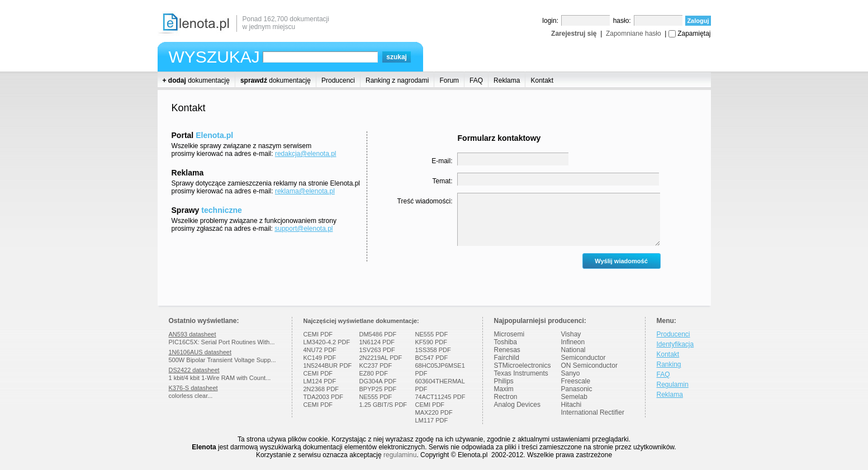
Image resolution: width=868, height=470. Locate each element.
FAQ (476, 80)
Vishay (571, 334)
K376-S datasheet (193, 388)
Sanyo (571, 373)
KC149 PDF (320, 358)
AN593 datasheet (193, 334)
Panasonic (577, 389)
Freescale (576, 381)
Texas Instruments (521, 373)
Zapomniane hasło (634, 34)
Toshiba (506, 342)
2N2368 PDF (321, 389)
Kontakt (542, 80)
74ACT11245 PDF (440, 397)
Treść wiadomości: (425, 201)
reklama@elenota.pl (305, 191)
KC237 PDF (376, 365)
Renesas (507, 350)
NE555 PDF (376, 397)
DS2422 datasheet (194, 370)
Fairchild (507, 358)
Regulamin (673, 384)
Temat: (442, 181)
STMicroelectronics (523, 365)
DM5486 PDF (378, 334)
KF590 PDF (431, 342)
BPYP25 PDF (378, 389)
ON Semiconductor (589, 365)
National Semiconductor (584, 354)
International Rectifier (593, 412)
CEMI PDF (318, 334)
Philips (504, 381)
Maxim (504, 389)
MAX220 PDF (434, 412)
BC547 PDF (432, 358)
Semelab (574, 397)
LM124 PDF (320, 381)
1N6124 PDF (377, 342)
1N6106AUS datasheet (200, 352)
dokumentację (196, 80)
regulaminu (400, 455)
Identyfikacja (675, 344)
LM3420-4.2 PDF (327, 342)
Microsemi (509, 334)
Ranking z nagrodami (397, 80)
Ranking (669, 364)
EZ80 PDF (374, 373)
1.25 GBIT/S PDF (383, 405)
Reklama (507, 80)
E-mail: (442, 161)
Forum (449, 80)
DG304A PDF (378, 381)
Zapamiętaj (694, 34)
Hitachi (571, 405)
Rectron (506, 397)
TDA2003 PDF (324, 397)
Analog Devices (517, 405)
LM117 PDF (432, 420)
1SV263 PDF (377, 350)
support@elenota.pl (303, 229)
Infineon (573, 342)
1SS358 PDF (433, 350)
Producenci (338, 80)
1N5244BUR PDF (328, 365)
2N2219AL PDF (381, 358)
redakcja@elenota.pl (306, 154)
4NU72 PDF (320, 350)
